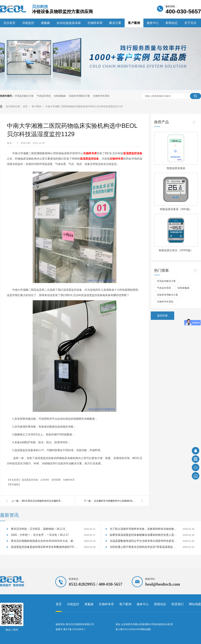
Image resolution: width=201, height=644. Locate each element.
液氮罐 (45, 23)
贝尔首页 (9, 23)
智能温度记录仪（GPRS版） (176, 250)
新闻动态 (172, 23)
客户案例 (134, 23)
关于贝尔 (190, 23)
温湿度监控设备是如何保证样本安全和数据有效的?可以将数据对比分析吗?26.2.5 (44, 547)
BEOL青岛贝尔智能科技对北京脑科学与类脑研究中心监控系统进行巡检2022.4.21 (43, 501)
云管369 (45, 480)
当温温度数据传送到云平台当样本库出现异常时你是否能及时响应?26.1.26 (143, 541)
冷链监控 (28, 23)
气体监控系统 (44, 96)
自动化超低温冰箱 (69, 23)
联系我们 (178, 604)
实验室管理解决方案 (79, 96)
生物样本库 (95, 23)
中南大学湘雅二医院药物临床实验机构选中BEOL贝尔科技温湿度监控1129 (84, 106)
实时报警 (56, 480)
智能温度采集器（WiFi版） (176, 209)
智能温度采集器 (176, 168)
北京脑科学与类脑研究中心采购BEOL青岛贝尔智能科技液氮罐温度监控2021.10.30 (116, 501)
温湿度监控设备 (133, 153)
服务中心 (153, 23)
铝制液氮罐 (60, 96)
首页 (26, 106)
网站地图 (195, 604)
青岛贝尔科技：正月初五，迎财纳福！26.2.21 (38, 529)
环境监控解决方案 (24, 96)
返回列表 (162, 316)
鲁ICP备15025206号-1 (74, 629)
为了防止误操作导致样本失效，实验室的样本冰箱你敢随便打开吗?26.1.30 (143, 529)
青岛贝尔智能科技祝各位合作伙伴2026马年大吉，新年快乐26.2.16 (44, 541)
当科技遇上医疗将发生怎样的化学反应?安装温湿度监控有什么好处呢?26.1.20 (143, 547)
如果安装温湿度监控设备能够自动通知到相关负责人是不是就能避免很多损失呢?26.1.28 (143, 535)
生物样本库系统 (101, 96)
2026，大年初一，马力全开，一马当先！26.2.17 (40, 535)
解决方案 (115, 23)
